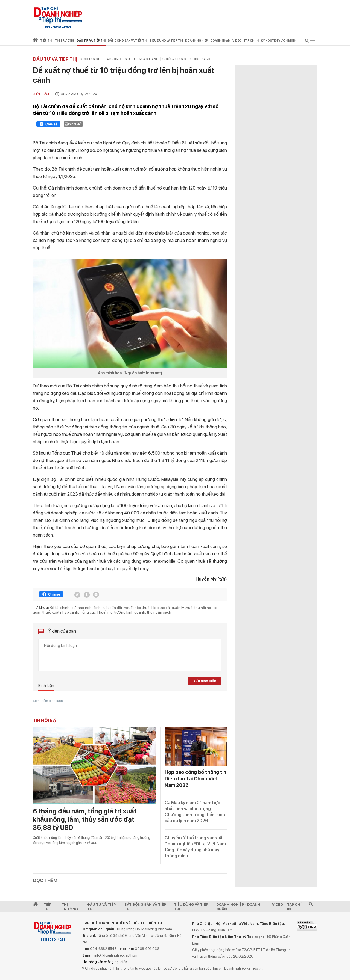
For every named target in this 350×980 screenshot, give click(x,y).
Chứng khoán (174, 59)
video (237, 41)
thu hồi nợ (203, 608)
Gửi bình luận (205, 681)
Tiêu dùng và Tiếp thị (191, 907)
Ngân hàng (149, 59)
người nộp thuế (137, 608)
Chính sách (200, 59)
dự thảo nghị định (86, 608)
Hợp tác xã (161, 608)
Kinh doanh (91, 59)
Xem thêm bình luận (48, 701)
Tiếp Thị (47, 907)
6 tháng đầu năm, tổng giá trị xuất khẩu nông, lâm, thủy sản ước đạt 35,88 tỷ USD (85, 819)
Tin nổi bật (46, 720)
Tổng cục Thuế (93, 612)
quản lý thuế (182, 608)
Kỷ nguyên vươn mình (278, 41)
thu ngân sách (159, 612)
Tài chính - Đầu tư (120, 59)
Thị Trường (70, 907)
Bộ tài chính (60, 608)
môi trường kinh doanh (126, 612)
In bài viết (73, 124)
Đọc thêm (45, 880)
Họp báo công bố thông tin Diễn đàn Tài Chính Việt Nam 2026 (195, 779)
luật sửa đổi (112, 608)
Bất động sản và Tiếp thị (145, 907)
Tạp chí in (251, 41)
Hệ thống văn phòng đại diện (105, 962)
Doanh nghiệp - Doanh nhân (238, 907)
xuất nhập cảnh (65, 612)
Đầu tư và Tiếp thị (55, 59)
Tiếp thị (46, 41)
